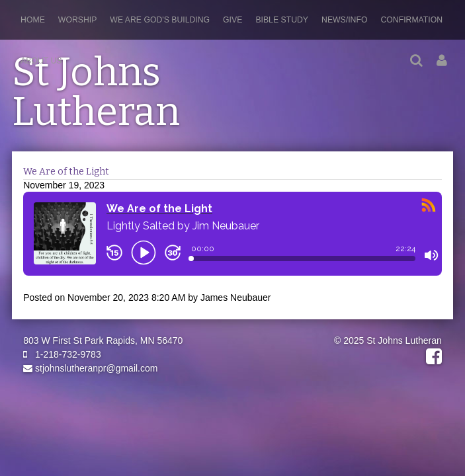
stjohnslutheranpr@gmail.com (90, 368)
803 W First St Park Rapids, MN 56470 (103, 340)
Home (33, 20)
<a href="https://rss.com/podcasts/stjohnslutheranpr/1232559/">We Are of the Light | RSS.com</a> (232, 241)
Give (232, 20)
